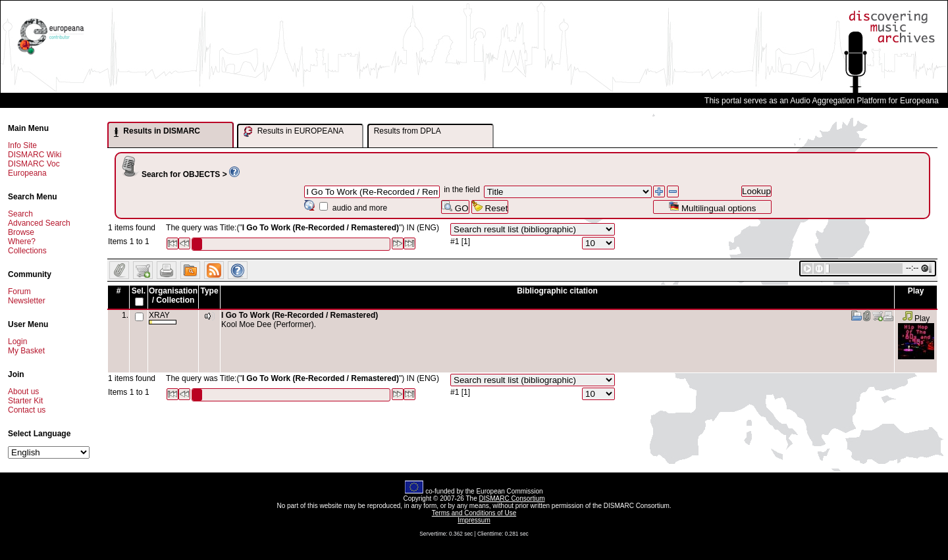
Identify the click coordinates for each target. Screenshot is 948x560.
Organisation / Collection (173, 295)
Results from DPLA (408, 131)
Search (20, 214)
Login (17, 342)
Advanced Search (39, 223)
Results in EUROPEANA (294, 132)
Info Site (22, 145)
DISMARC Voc (34, 164)
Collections (27, 251)
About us (23, 392)
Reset (490, 207)
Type (209, 291)
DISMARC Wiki (35, 155)
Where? (22, 242)
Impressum (474, 520)
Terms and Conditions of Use (474, 513)
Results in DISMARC (157, 132)
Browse (21, 232)
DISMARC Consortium (512, 498)
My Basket (26, 351)
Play (916, 318)
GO (455, 207)
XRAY (163, 318)
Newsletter (27, 301)
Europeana (27, 173)
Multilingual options (712, 207)
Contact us (27, 410)
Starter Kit (25, 401)
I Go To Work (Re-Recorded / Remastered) (300, 315)
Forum (19, 292)
